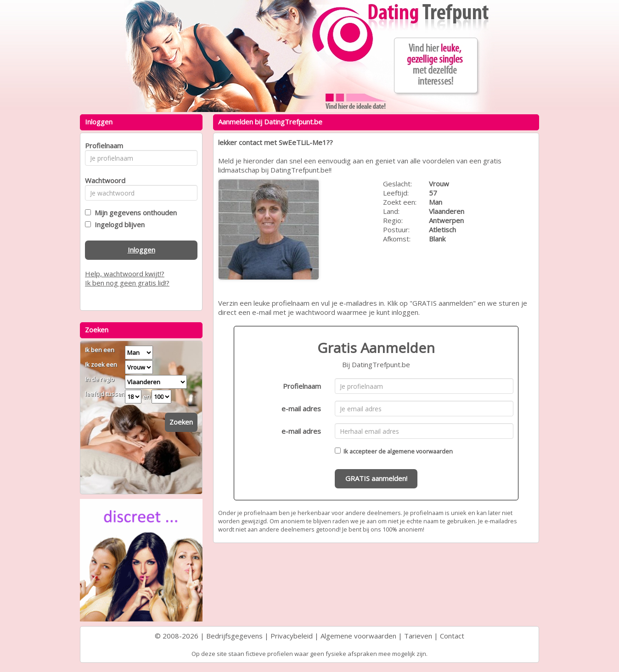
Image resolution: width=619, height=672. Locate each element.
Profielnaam (302, 386)
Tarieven (418, 636)
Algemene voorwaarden (358, 636)
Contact (452, 636)
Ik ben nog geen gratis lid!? (127, 283)
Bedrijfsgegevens (234, 636)
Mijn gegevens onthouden (134, 213)
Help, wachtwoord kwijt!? (125, 274)
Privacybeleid (292, 636)
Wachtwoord (103, 180)
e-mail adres (301, 409)
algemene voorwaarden (420, 451)
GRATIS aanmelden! (376, 478)
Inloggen (141, 250)
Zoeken (181, 422)
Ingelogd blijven (118, 224)
